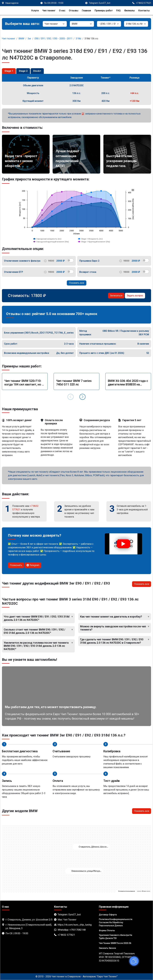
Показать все (77, 283)
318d (78, 39)
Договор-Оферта (108, 915)
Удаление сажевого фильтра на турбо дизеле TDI (115, 937)
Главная (86, 11)
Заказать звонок (108, 948)
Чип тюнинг (49, 11)
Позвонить (16, 565)
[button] (82, 397)
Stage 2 (23, 71)
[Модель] (109, 24)
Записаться (116, 296)
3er (29, 39)
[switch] (70, 260)
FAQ (118, 11)
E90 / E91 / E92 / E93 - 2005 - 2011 (53, 39)
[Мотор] (136, 24)
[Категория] (55, 24)
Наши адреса (12, 3)
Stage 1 (9, 71)
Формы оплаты (107, 930)
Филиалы (129, 11)
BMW (21, 39)
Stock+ (37, 71)
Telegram (33, 565)
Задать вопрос (135, 296)
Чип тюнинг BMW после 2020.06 (115, 943)
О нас (62, 11)
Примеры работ (104, 11)
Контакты (144, 11)
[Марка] (82, 24)
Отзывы (74, 11)
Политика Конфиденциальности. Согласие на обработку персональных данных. (116, 922)
